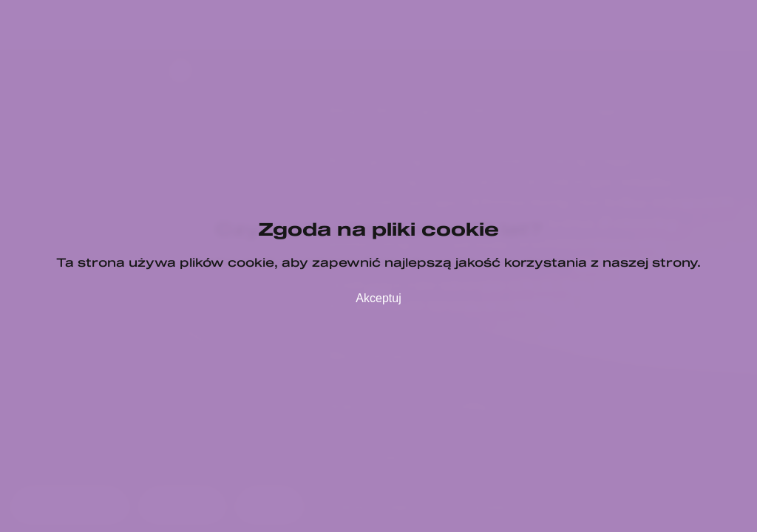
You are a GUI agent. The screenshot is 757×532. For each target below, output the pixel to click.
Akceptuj (378, 298)
